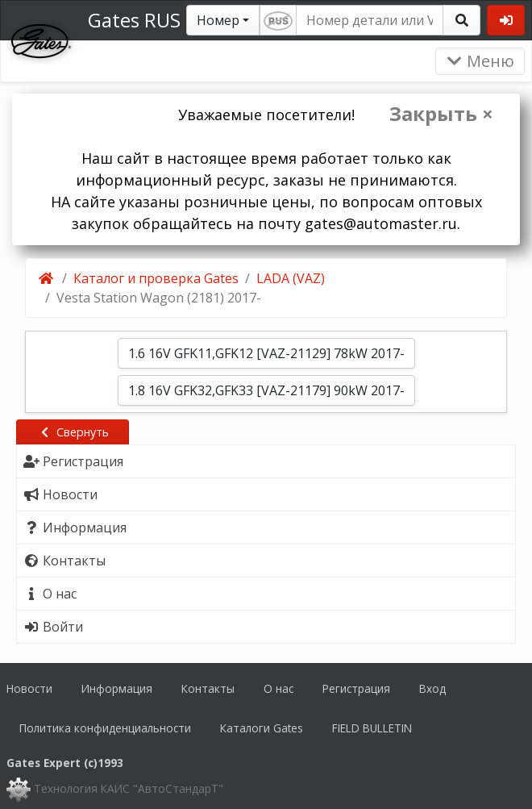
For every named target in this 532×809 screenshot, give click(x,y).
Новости (29, 688)
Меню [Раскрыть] (480, 61)
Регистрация (356, 688)
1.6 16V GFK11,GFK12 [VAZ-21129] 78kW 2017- (266, 353)
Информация (117, 688)
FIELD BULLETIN (372, 728)
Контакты (208, 688)
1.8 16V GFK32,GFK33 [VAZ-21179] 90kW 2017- (266, 390)
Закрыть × (441, 114)
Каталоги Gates (262, 728)
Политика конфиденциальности (105, 728)
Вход (432, 688)
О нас (278, 688)
